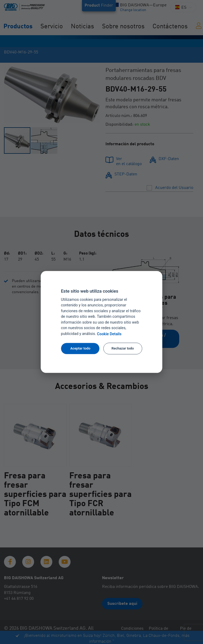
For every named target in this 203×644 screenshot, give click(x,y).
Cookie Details (109, 334)
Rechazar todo (123, 348)
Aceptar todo (80, 348)
